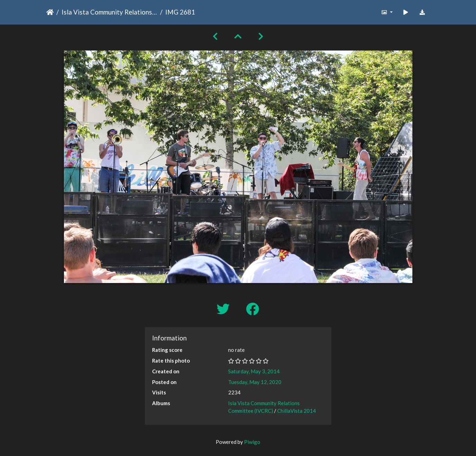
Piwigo (252, 442)
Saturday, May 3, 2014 (254, 371)
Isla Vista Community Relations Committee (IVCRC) (109, 12)
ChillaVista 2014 (297, 411)
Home (50, 12)
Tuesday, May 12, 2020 (255, 382)
